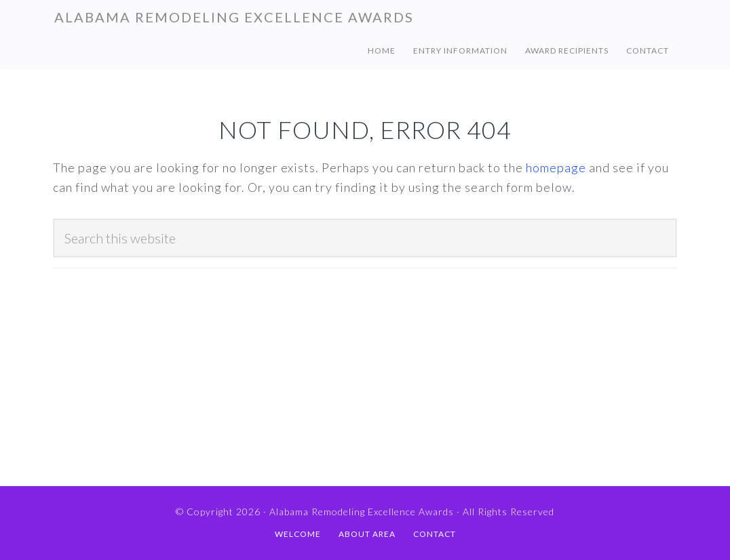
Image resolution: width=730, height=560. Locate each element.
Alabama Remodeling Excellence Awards (234, 17)
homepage (556, 167)
